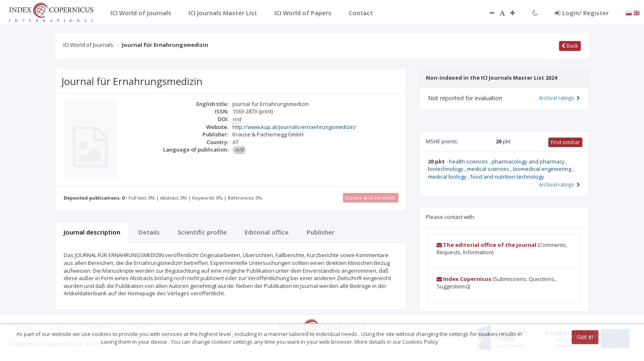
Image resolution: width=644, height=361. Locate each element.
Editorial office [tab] (267, 232)
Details (149, 232)
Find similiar (565, 142)
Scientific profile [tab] (202, 232)
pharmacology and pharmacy (529, 161)
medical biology (448, 177)
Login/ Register (582, 13)
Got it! (585, 337)
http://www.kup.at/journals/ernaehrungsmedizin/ (294, 127)
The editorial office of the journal (486, 245)
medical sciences (489, 169)
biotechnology (446, 169)
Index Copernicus (464, 279)
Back (570, 46)
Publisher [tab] (321, 232)
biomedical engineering (543, 169)
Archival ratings (560, 98)
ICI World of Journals (88, 45)
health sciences (469, 161)
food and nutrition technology (507, 177)
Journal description (92, 232)
